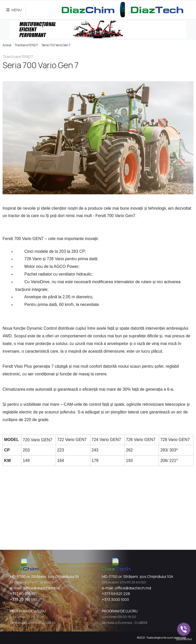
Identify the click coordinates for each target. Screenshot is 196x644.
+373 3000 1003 (115, 599)
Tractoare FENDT (26, 45)
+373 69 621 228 (116, 594)
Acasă (7, 45)
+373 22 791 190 (24, 599)
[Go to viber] (184, 629)
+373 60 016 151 (23, 594)
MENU (14, 10)
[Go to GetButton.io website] (184, 639)
